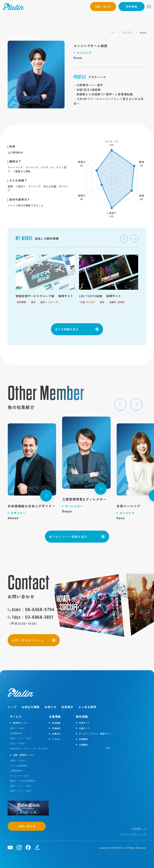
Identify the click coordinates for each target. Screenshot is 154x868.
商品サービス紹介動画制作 (23, 781)
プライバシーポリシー (130, 834)
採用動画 (83, 739)
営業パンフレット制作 (20, 791)
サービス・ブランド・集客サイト (95, 734)
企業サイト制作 (17, 761)
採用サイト (84, 723)
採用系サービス (20, 723)
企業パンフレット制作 (20, 786)
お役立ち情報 (31, 707)
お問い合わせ (103, 7)
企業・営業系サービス (23, 755)
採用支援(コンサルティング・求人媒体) (29, 748)
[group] (45, 280)
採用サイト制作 (17, 728)
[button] (124, 239)
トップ (12, 707)
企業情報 (55, 717)
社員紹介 (127, 32)
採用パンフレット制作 (20, 738)
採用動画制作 (16, 733)
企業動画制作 (16, 771)
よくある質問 (87, 707)
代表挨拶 (56, 728)
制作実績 (82, 717)
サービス (16, 717)
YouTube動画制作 (19, 766)
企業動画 (83, 745)
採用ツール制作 (17, 743)
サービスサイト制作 (19, 776)
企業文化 (56, 734)
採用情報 (131, 7)
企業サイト (84, 728)
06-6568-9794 (33, 610)
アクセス (56, 739)
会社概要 (56, 723)
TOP (112, 32)
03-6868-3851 (32, 617)
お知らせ (50, 707)
